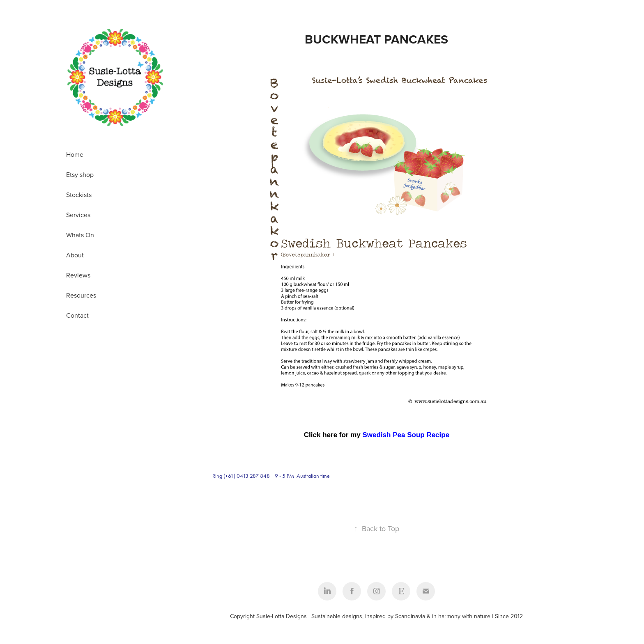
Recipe (438, 435)
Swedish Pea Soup (395, 435)
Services (78, 215)
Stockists (79, 195)
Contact (77, 315)
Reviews (78, 275)
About (75, 255)
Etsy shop (80, 174)
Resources (81, 295)
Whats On (80, 235)
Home (75, 154)
